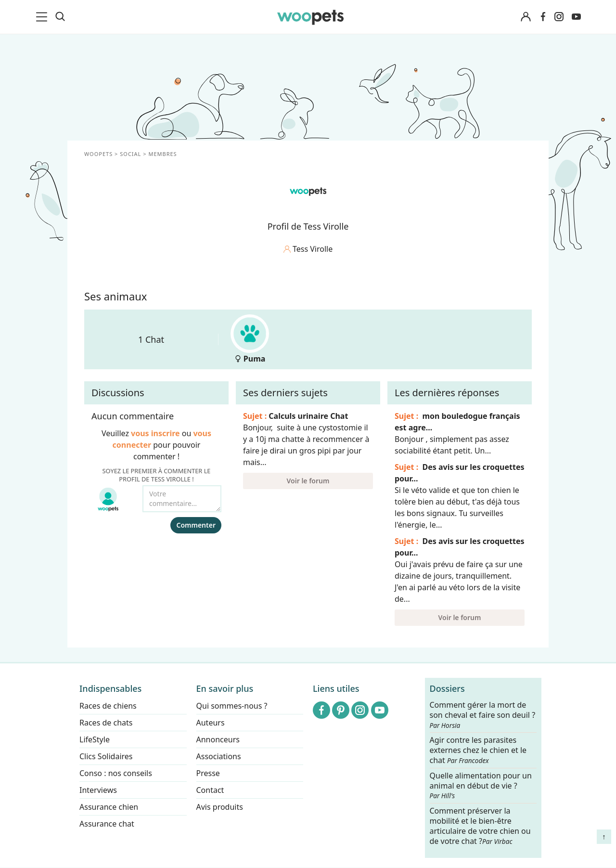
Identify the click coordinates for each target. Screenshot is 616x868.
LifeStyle (95, 739)
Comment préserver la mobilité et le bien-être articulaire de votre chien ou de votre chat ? (480, 826)
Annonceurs (218, 739)
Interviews (98, 790)
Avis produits (220, 807)
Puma (250, 339)
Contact (210, 790)
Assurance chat (107, 824)
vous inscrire (155, 433)
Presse (208, 773)
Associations (219, 756)
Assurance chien (109, 807)
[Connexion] (526, 17)
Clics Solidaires (106, 756)
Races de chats (106, 723)
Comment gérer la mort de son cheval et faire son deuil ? (483, 715)
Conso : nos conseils (116, 773)
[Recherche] (60, 17)
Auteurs (211, 723)
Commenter (196, 525)
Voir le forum (308, 481)
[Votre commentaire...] (182, 499)
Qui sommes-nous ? (232, 706)
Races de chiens (108, 706)
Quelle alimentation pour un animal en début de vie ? (481, 786)
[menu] (43, 17)
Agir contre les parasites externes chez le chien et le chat (478, 751)
